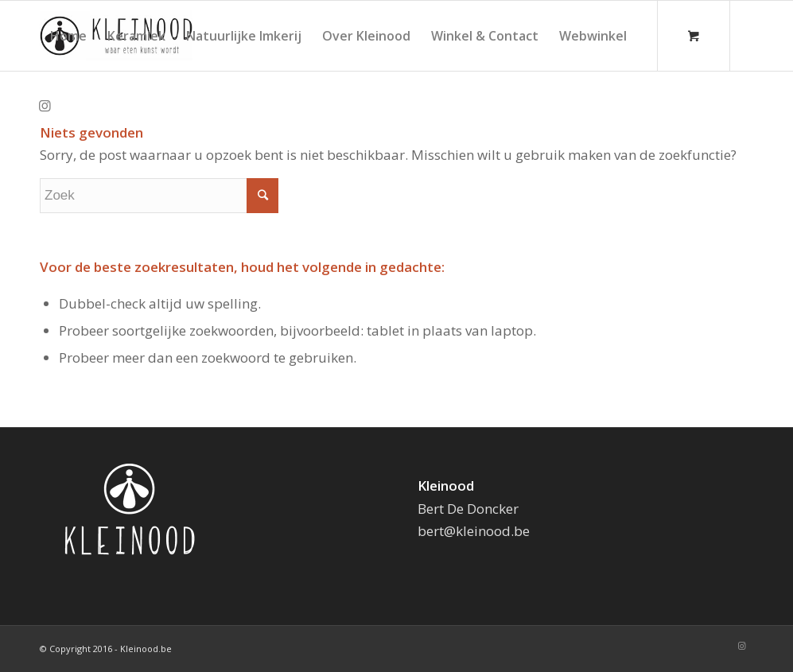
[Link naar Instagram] (45, 106)
